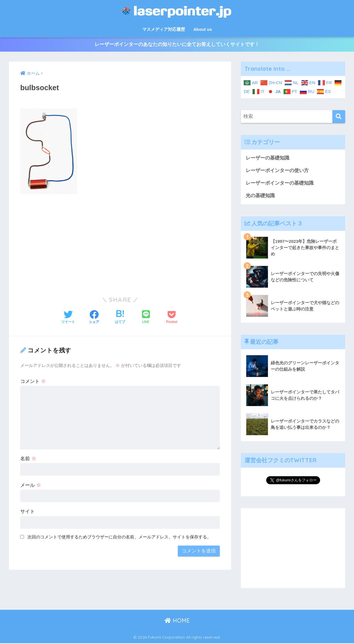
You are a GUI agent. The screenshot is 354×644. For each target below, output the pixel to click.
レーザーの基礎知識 (267, 158)
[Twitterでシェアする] (68, 318)
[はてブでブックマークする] (120, 318)
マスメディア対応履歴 (164, 29)
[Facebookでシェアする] (94, 318)
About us (203, 29)
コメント (33, 381)
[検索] (339, 117)
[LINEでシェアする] (146, 318)
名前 (28, 459)
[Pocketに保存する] (172, 318)
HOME (177, 621)
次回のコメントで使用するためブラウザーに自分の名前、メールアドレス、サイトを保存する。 (119, 537)
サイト (28, 512)
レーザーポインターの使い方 (277, 171)
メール (31, 485)
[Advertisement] (120, 241)
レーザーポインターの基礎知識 (280, 183)
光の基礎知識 (260, 196)
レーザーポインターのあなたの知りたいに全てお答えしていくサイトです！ (177, 45)
